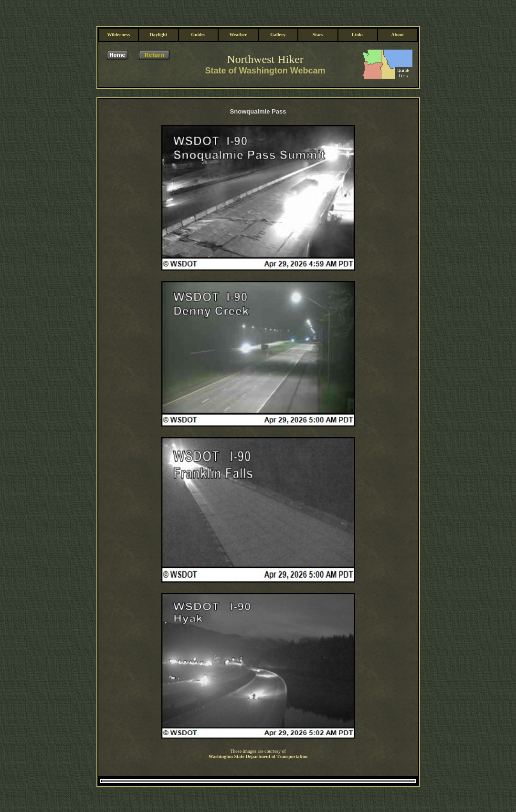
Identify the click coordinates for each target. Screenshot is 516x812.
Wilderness (118, 11)
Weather (238, 11)
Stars (318, 11)
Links (358, 11)
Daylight (158, 11)
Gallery (278, 11)
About (397, 11)
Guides (198, 11)
